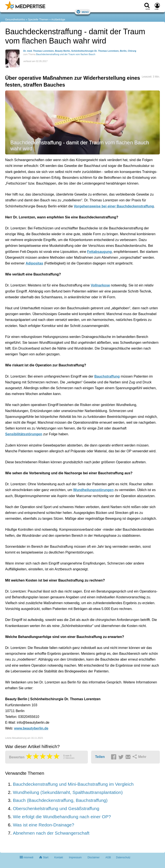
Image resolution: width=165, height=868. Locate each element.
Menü (82, 12)
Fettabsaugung (100, 252)
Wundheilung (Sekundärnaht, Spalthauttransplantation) (68, 792)
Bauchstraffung (107, 376)
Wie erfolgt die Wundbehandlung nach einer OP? (62, 817)
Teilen (100, 757)
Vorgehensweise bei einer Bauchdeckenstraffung (114, 206)
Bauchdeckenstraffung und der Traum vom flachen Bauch (66, 54)
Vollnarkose (100, 285)
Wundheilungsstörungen (93, 490)
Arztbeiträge (58, 20)
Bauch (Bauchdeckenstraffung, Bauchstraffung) (60, 800)
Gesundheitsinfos (15, 20)
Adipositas (34, 263)
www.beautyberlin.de (31, 728)
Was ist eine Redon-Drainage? (44, 825)
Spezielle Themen (38, 20)
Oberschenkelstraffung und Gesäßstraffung (56, 808)
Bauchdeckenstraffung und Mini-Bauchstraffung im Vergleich (73, 784)
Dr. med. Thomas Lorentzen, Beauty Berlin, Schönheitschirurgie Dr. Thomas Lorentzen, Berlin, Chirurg (80, 51)
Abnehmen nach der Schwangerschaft (51, 833)
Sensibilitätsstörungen (24, 434)
